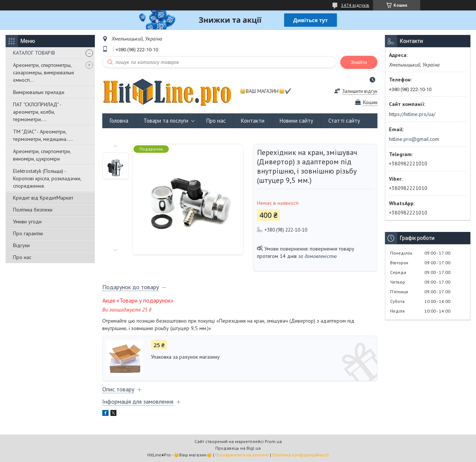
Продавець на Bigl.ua (238, 448)
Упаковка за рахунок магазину (185, 357)
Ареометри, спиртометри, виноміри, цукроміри (42, 155)
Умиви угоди (27, 222)
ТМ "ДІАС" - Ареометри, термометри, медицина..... (43, 135)
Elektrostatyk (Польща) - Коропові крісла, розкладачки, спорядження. (47, 178)
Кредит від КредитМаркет (43, 198)
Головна (119, 121)
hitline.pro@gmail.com (414, 139)
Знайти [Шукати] (359, 62)
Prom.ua (273, 441)
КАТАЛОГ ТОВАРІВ (34, 53)
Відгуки (21, 245)
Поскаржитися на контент (242, 455)
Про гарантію (28, 233)
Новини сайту (296, 121)
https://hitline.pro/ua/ (412, 114)
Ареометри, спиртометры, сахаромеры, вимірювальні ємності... (44, 72)
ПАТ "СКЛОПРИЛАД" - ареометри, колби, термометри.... (37, 112)
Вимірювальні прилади (39, 92)
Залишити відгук (360, 91)
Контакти (253, 121)
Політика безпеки (33, 210)
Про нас (22, 257)
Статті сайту (344, 121)
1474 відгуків (355, 5)
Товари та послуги (166, 121)
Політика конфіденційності (300, 455)
